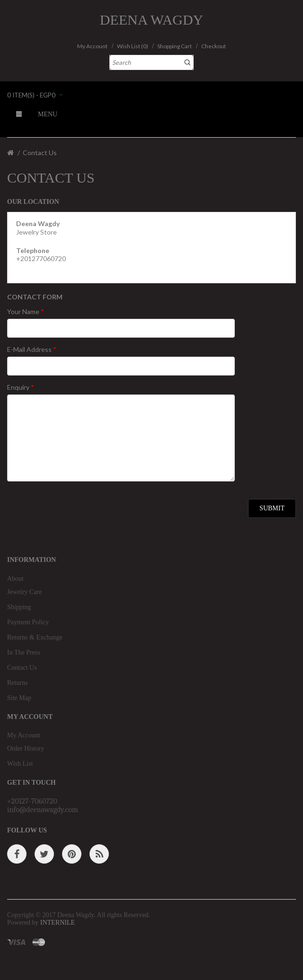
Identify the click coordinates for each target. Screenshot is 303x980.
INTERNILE (58, 923)
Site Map (19, 698)
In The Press (24, 652)
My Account (24, 735)
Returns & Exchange (35, 637)
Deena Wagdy (152, 20)
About (15, 579)
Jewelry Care (24, 592)
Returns (18, 683)
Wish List (20, 764)
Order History (26, 748)
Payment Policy (28, 622)
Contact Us (40, 153)
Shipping (19, 607)
